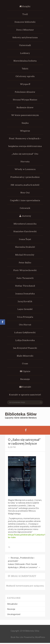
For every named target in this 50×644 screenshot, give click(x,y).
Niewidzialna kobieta (25, 61)
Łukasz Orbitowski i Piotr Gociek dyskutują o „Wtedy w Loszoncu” (24, 566)
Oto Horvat (25, 325)
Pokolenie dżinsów (25, 92)
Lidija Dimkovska (25, 340)
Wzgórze (25, 131)
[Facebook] (3, 322)
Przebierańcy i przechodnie (25, 177)
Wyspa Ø (25, 84)
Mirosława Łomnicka (25, 224)
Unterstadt (25, 45)
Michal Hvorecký (25, 255)
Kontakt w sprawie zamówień (25, 395)
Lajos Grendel (25, 309)
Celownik (25, 208)
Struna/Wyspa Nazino (25, 100)
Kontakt (25, 387)
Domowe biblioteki (25, 22)
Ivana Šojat (25, 239)
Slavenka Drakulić (25, 247)
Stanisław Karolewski (25, 231)
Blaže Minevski (25, 356)
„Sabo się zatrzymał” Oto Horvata (25, 158)
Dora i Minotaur (25, 30)
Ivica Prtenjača (25, 317)
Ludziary (25, 53)
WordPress (40, 637)
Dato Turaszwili (25, 278)
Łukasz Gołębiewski (25, 332)
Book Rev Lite (17, 637)
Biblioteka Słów (21, 414)
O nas (25, 364)
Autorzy (25, 216)
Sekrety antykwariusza (25, 37)
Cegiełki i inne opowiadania (25, 200)
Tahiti (25, 69)
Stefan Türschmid (25, 286)
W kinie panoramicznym (25, 115)
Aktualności (12, 604)
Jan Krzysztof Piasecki (25, 348)
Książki (25, 6)
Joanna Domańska (25, 294)
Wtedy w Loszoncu (25, 169)
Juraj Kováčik (25, 301)
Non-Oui (25, 193)
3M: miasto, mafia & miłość (25, 185)
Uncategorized (14, 614)
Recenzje (25, 379)
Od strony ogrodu (25, 76)
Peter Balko (25, 263)
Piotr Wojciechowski (25, 270)
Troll (25, 14)
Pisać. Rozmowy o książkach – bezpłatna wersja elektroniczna (25, 142)
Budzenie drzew (25, 107)
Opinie (25, 371)
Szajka (25, 123)
